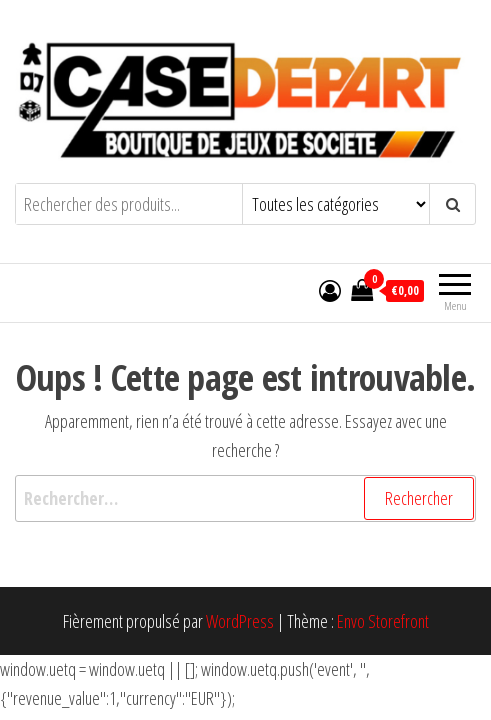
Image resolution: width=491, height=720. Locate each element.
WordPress (240, 621)
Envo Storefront (383, 621)
